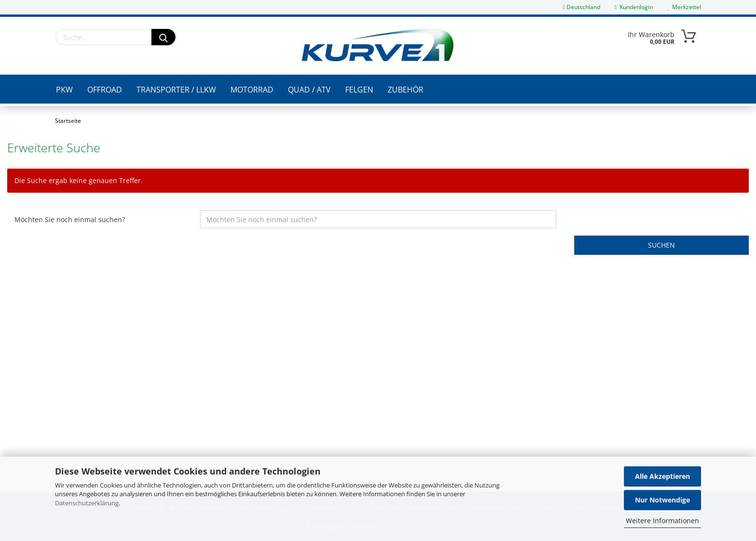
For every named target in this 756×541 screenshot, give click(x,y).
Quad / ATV (309, 90)
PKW (64, 90)
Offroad (105, 90)
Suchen (661, 245)
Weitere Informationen (662, 521)
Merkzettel (684, 7)
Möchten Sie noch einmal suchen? (70, 219)
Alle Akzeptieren (662, 476)
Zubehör (405, 90)
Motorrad (252, 90)
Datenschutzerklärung (87, 503)
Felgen (359, 90)
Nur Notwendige (662, 500)
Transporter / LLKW (176, 90)
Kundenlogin (634, 7)
